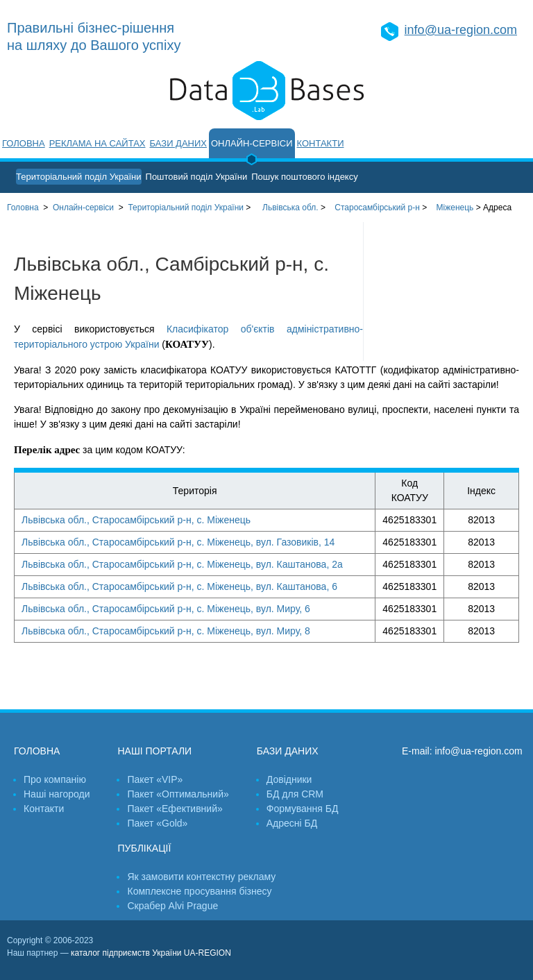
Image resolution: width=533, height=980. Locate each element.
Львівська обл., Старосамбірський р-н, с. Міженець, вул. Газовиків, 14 (178, 542)
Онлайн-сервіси (252, 143)
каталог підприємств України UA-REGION (151, 953)
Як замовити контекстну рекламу (201, 877)
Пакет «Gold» (157, 823)
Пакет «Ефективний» (175, 809)
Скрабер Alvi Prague (172, 906)
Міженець (455, 208)
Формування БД (303, 809)
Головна (24, 143)
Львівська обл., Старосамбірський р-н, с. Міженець (136, 520)
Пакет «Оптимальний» (178, 794)
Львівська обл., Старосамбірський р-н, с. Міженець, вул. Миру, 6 (166, 609)
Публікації (144, 848)
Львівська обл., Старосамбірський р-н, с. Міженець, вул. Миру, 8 (166, 631)
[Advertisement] (448, 292)
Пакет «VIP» (155, 779)
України (186, 208)
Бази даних (178, 143)
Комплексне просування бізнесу (199, 891)
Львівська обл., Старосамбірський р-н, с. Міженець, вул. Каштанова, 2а (182, 564)
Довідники (289, 779)
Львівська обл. (290, 208)
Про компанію (55, 779)
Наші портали (154, 751)
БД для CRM (295, 794)
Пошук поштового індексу (305, 177)
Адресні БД (292, 823)
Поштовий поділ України (197, 177)
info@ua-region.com (461, 30)
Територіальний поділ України (79, 177)
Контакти (321, 143)
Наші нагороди (57, 794)
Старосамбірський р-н (377, 208)
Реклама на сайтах (98, 143)
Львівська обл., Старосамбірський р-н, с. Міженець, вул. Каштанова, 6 (179, 586)
